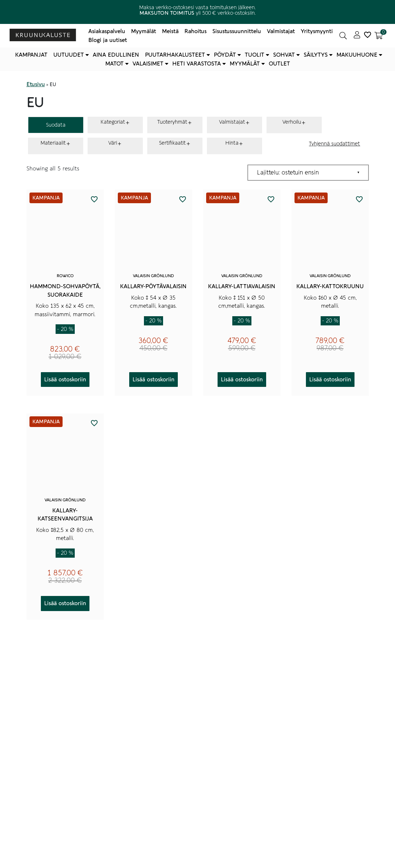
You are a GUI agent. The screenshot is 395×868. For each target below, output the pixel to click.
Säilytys (316, 55)
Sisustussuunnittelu (237, 31)
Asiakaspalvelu (107, 31)
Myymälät (144, 31)
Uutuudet (69, 55)
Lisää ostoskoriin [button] (65, 380)
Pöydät (225, 55)
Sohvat (284, 55)
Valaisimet (148, 64)
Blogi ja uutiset (108, 40)
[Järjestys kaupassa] (308, 173)
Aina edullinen (116, 55)
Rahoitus (195, 31)
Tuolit (255, 55)
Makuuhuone (357, 55)
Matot (114, 64)
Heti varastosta (197, 64)
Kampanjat (31, 55)
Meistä (170, 31)
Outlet (279, 64)
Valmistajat (281, 31)
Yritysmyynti (317, 31)
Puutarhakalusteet (175, 55)
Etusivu (36, 84)
